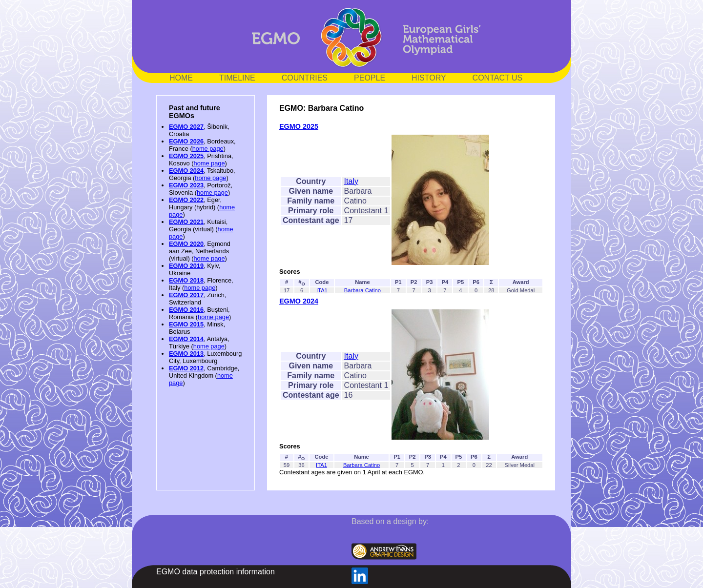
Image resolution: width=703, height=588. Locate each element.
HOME (181, 78)
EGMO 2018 (186, 280)
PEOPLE (370, 78)
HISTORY (429, 78)
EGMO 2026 (186, 141)
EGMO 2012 (186, 368)
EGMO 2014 (186, 339)
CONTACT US (498, 78)
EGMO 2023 (186, 185)
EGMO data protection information (216, 572)
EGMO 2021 (186, 222)
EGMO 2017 (186, 295)
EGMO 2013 (186, 354)
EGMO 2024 (186, 171)
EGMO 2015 (186, 324)
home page (208, 149)
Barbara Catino (362, 290)
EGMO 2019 (186, 266)
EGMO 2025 (186, 156)
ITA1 (322, 290)
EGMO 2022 (186, 200)
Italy (351, 181)
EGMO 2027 (186, 127)
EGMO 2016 (186, 310)
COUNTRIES (305, 78)
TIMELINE (237, 78)
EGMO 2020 (186, 244)
